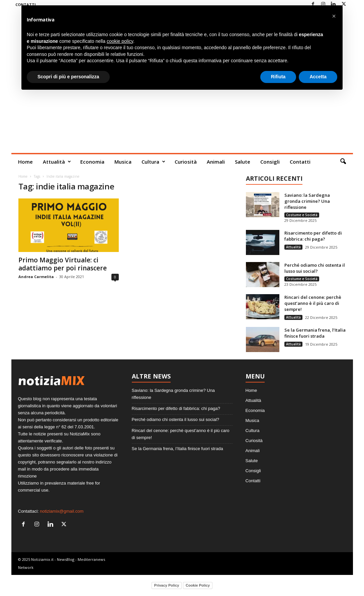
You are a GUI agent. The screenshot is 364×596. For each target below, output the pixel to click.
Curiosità (186, 162)
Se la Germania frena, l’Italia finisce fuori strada (315, 333)
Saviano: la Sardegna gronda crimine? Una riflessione (307, 201)
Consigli (270, 162)
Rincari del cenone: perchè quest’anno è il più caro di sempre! (313, 303)
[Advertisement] (182, 103)
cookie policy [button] (120, 41)
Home (25, 162)
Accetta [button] (318, 77)
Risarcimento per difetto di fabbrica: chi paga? (313, 236)
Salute (243, 162)
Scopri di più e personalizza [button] (68, 77)
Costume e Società (302, 215)
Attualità (57, 162)
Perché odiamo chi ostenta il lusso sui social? (315, 268)
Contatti (300, 162)
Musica (123, 162)
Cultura (153, 162)
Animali (216, 162)
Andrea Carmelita (36, 277)
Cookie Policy (198, 585)
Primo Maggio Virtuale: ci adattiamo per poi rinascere (63, 264)
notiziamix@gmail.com (62, 511)
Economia (92, 162)
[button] (343, 162)
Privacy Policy (167, 585)
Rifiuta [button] (278, 77)
